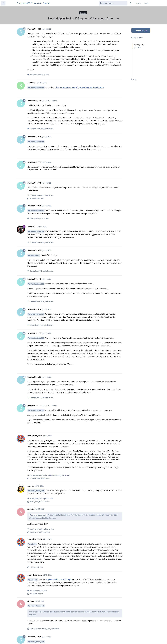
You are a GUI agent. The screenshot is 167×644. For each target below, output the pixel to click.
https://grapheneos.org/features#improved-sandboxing (80, 87)
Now (134, 79)
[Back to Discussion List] (3, 3)
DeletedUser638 (37, 88)
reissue (33, 544)
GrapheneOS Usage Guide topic (58, 580)
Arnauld (34, 580)
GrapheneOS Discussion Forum (33, 3)
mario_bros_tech (37, 491)
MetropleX (35, 255)
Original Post (137, 38)
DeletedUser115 (37, 141)
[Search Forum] (113, 3)
